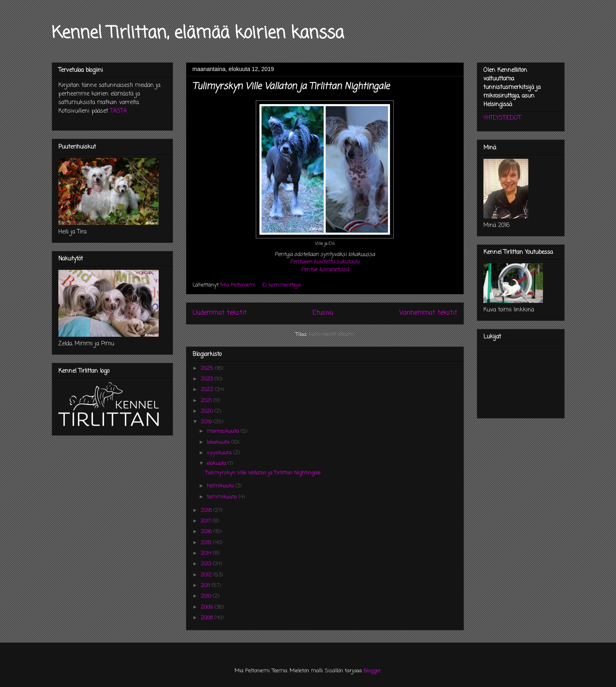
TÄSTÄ (119, 111)
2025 (208, 368)
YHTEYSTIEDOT (502, 118)
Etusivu (323, 313)
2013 (207, 564)
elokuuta (217, 464)
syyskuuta (220, 453)
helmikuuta (221, 486)
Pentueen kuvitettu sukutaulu (325, 262)
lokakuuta (219, 442)
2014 (207, 553)
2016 (207, 532)
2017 (207, 521)
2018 (207, 510)
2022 (208, 390)
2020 (208, 411)
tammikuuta (223, 497)
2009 (208, 607)
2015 (207, 543)
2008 (208, 618)
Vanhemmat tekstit (428, 313)
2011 (206, 586)
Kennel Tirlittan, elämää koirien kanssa (198, 33)
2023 (208, 379)
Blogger (372, 671)
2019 (207, 422)
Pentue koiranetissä (325, 270)
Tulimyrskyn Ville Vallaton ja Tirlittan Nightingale (291, 87)
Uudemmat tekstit (220, 313)
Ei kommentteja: (283, 285)
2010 (207, 596)
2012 (207, 575)
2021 (207, 401)
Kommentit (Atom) (331, 335)
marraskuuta (224, 431)
